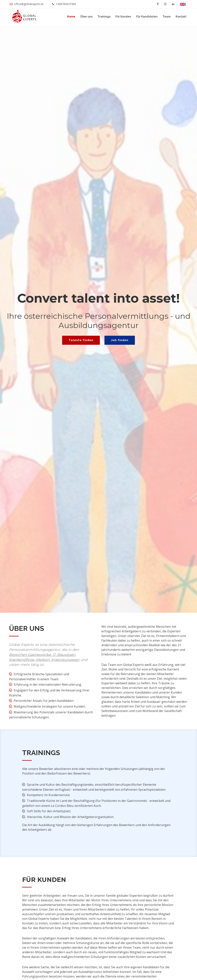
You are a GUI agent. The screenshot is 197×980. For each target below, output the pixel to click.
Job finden (120, 340)
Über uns (86, 17)
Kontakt (181, 17)
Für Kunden (123, 17)
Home (71, 17)
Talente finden (81, 340)
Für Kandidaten (147, 17)
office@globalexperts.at (29, 4)
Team (167, 17)
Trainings (104, 17)
